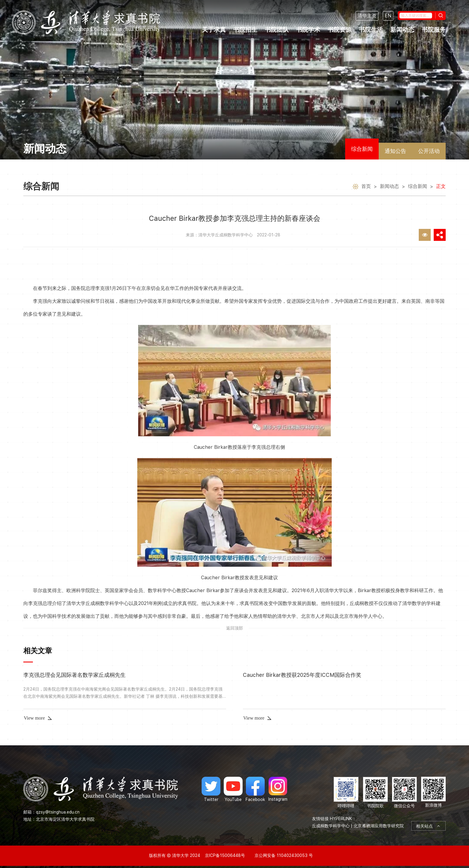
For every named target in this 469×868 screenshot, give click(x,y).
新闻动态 (402, 30)
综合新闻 (362, 149)
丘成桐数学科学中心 (331, 826)
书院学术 (308, 30)
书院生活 (371, 30)
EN (388, 16)
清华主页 (367, 16)
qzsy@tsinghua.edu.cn (58, 812)
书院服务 (434, 30)
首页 (366, 187)
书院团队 (277, 30)
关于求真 (214, 30)
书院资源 (339, 30)
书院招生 (245, 30)
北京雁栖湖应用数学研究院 (379, 826)
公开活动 (429, 151)
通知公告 (395, 151)
